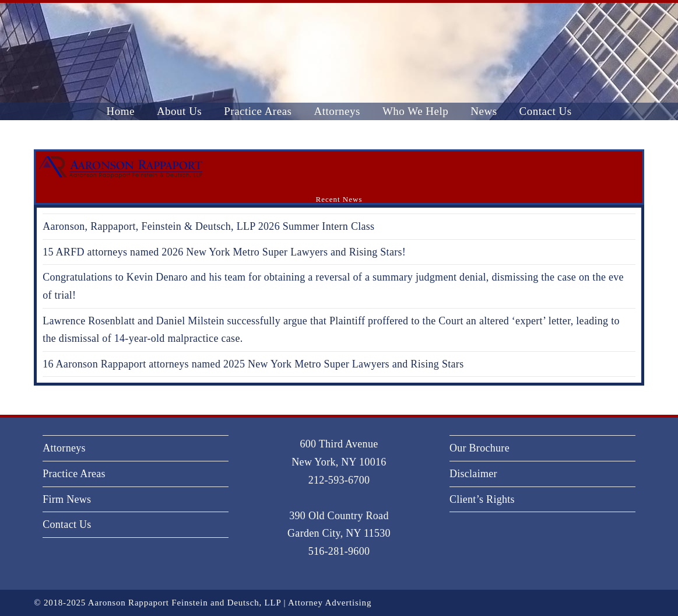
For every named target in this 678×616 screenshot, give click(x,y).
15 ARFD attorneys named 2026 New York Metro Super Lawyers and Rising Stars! (224, 252)
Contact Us (67, 524)
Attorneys (64, 448)
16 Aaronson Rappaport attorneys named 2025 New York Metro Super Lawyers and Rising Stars (253, 364)
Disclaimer (473, 474)
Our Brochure (479, 448)
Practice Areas (74, 474)
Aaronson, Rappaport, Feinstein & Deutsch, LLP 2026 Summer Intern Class (208, 226)
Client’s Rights (482, 499)
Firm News (67, 499)
